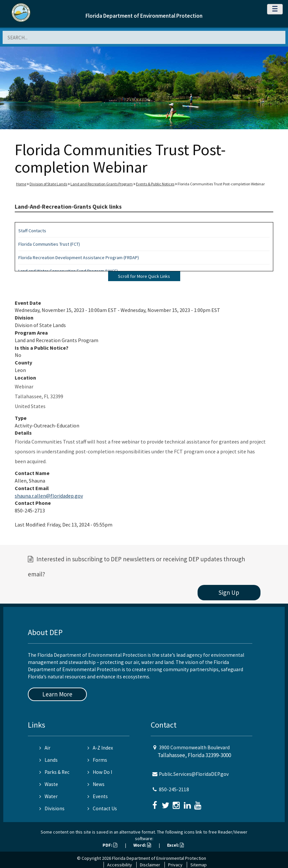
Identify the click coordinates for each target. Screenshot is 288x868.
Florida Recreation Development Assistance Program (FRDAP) (79, 258)
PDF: (110, 845)
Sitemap (199, 865)
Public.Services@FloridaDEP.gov (194, 774)
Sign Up (229, 592)
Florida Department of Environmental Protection (144, 16)
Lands (48, 760)
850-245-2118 (174, 789)
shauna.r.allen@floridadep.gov (49, 496)
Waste (49, 784)
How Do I (100, 772)
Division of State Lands (48, 184)
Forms (97, 760)
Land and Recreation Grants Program (102, 184)
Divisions (52, 808)
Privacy (175, 865)
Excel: (175, 845)
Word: (142, 845)
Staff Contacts (32, 231)
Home (21, 184)
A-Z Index (100, 748)
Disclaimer (150, 865)
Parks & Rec (54, 772)
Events (98, 796)
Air (45, 748)
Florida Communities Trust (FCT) (49, 244)
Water (48, 796)
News (96, 784)
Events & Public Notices (155, 184)
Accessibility (120, 865)
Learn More (57, 694)
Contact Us (102, 808)
